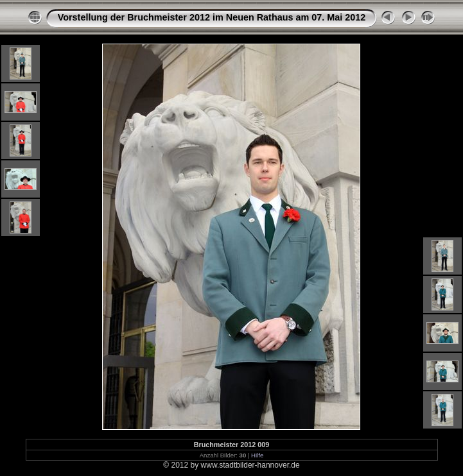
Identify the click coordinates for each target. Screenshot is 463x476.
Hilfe (257, 455)
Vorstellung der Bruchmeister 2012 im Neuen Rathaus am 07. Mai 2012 (212, 17)
